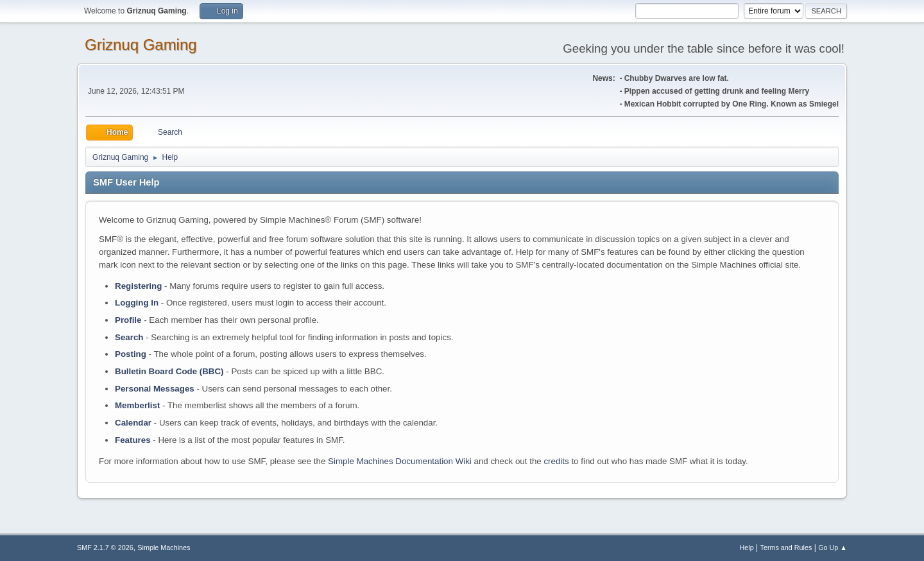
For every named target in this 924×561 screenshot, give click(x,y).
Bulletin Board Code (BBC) (169, 371)
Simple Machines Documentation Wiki (400, 461)
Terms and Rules (786, 548)
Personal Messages (155, 389)
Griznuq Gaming (141, 45)
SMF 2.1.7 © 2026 (105, 548)
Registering (138, 286)
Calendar (133, 423)
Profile (128, 320)
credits (556, 461)
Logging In (137, 303)
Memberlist (137, 405)
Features (133, 440)
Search (129, 337)
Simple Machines (164, 548)
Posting (131, 354)
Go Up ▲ (833, 548)
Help (747, 548)
